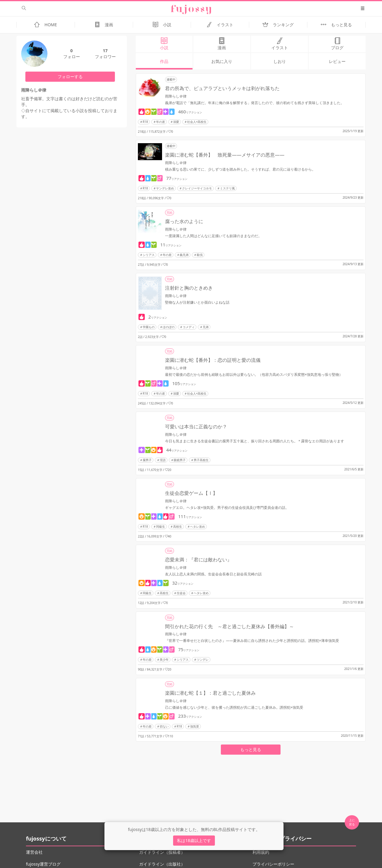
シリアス (149, 255)
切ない (164, 726)
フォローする (70, 77)
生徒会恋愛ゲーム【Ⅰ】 (191, 493)
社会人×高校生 (197, 122)
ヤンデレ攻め (165, 188)
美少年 (164, 660)
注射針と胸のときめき (189, 288)
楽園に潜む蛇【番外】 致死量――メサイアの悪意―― (225, 155)
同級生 (161, 526)
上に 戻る (352, 822)
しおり (280, 61)
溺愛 (176, 122)
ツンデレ (203, 660)
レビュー (337, 61)
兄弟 (206, 327)
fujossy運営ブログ (43, 864)
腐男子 (147, 460)
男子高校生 (201, 460)
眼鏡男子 (180, 460)
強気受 (195, 726)
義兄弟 (184, 255)
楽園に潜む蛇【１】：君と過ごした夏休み (210, 693)
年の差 (161, 122)
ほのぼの (169, 327)
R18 (145, 122)
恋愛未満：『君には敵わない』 (198, 560)
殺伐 (200, 255)
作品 (164, 61)
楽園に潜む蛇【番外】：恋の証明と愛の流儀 (213, 360)
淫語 (163, 460)
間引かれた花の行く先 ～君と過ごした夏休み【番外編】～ (229, 626)
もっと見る (251, 749)
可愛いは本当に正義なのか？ (196, 427)
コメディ (189, 327)
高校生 (178, 526)
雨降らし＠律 (176, 96)
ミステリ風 (227, 188)
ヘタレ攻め (198, 526)
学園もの (149, 327)
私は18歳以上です (194, 840)
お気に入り (222, 61)
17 (105, 51)
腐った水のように (184, 221)
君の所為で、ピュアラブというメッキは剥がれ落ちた (222, 88)
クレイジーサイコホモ (197, 188)
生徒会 (181, 593)
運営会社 (34, 852)
